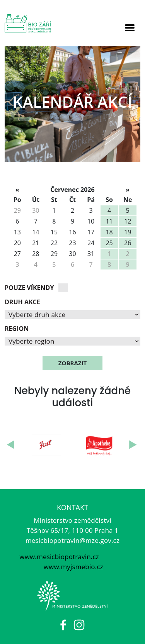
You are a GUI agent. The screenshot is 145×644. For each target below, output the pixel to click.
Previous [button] (11, 445)
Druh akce (22, 302)
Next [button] (134, 445)
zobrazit (72, 363)
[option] (72, 104)
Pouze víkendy (29, 288)
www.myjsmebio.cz (72, 567)
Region (17, 329)
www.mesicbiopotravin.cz (59, 557)
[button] (72, 314)
